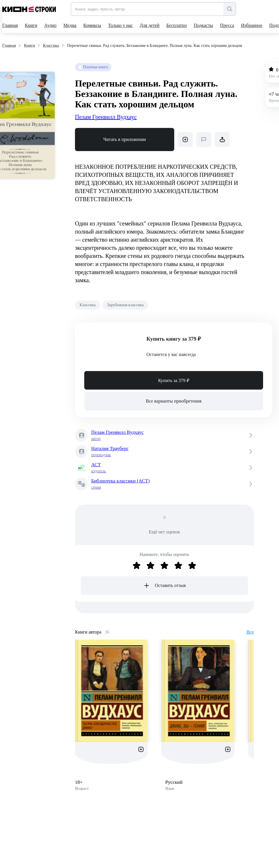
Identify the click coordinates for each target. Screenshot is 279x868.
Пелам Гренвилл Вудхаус (106, 117)
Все (250, 632)
